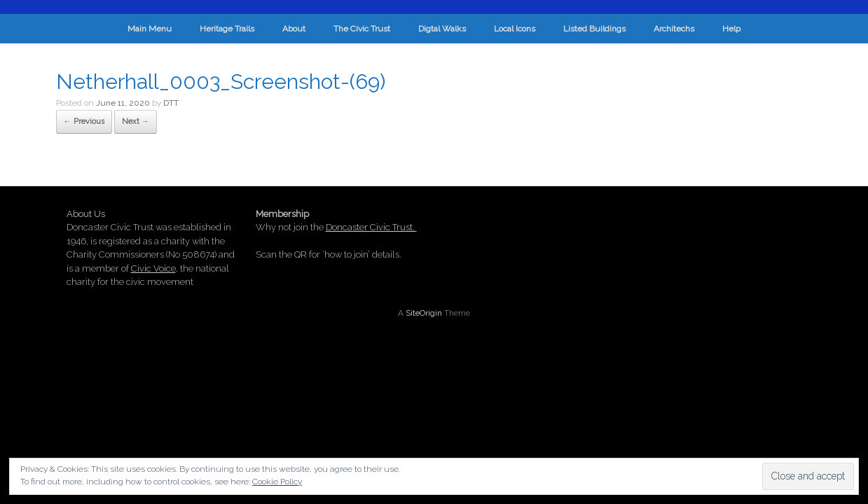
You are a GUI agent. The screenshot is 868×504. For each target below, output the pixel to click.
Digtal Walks (442, 29)
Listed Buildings (594, 29)
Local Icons (515, 29)
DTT (171, 103)
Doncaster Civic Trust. (371, 227)
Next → (136, 121)
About (294, 29)
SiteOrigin (424, 313)
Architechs (674, 29)
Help (731, 29)
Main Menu (150, 29)
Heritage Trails (227, 29)
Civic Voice (153, 268)
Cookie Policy (277, 482)
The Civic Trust (362, 29)
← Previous (84, 121)
